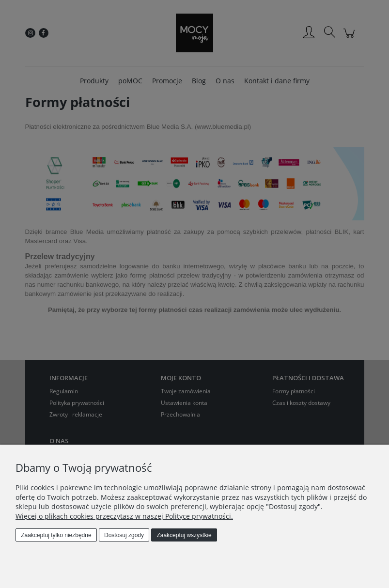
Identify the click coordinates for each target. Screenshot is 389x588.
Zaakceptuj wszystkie (184, 535)
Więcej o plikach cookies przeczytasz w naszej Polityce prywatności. (124, 516)
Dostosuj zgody (124, 535)
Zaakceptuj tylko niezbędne (56, 535)
